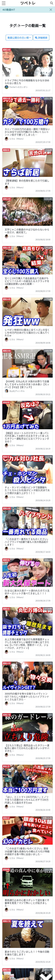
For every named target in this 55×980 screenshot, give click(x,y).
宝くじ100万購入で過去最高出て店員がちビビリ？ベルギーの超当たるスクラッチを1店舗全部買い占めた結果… (27, 281)
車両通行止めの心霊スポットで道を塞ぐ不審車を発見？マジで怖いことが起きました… (27, 903)
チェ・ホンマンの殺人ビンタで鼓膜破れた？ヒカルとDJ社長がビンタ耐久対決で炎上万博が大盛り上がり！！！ (27, 490)
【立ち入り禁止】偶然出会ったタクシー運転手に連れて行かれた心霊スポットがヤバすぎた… (27, 748)
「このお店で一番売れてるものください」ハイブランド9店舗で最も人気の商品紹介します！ (27, 542)
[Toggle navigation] (51, 3)
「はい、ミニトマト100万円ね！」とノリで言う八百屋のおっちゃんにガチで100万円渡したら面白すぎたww (27, 800)
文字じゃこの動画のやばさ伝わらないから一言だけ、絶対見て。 (27, 231)
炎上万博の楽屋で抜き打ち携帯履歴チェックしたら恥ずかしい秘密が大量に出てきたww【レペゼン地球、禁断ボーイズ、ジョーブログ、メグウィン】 (27, 644)
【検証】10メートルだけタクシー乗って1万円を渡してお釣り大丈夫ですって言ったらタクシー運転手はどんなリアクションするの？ (27, 437)
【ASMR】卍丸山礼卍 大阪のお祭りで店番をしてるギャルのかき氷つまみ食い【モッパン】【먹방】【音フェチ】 (27, 384)
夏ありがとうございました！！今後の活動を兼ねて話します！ (27, 953)
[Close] (51, 10)
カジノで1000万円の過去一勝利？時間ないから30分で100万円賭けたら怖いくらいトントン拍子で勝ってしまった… (27, 132)
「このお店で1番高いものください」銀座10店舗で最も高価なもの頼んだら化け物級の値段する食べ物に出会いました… (27, 851)
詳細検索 (41, 38)
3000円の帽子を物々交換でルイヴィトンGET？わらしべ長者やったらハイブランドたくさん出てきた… (27, 696)
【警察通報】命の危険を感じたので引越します (27, 182)
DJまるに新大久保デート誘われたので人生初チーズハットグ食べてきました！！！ (27, 592)
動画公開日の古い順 (18, 38)
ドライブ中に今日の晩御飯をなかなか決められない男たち (27, 82)
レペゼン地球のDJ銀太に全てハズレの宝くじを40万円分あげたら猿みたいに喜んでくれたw (27, 333)
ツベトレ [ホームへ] (28, 3)
